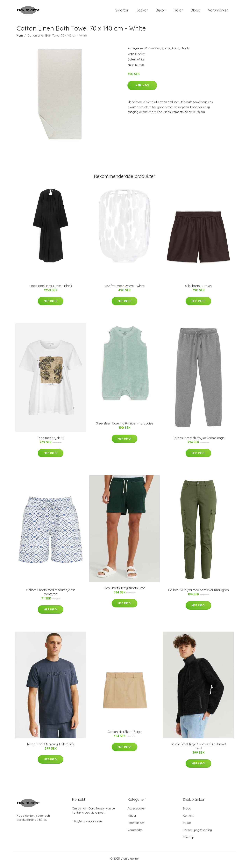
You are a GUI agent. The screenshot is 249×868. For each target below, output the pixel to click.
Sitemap (188, 840)
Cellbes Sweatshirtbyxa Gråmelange (199, 441)
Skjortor (122, 12)
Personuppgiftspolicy (197, 833)
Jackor (142, 12)
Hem (20, 38)
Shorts (185, 51)
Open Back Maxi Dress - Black (51, 289)
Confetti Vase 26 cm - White (125, 289)
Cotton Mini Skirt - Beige (124, 734)
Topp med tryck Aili (51, 441)
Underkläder (136, 826)
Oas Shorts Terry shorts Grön (125, 591)
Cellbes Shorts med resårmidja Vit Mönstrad (51, 595)
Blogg (195, 12)
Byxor (160, 12)
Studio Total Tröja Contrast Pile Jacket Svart (199, 749)
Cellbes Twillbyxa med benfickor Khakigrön (198, 593)
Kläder (166, 51)
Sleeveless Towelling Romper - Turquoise (125, 426)
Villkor (187, 826)
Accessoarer (136, 811)
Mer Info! (142, 88)
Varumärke (153, 51)
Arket (175, 51)
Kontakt (188, 818)
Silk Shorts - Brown (198, 289)
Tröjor (178, 12)
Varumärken (218, 12)
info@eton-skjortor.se (87, 824)
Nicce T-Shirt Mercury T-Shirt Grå (51, 747)
